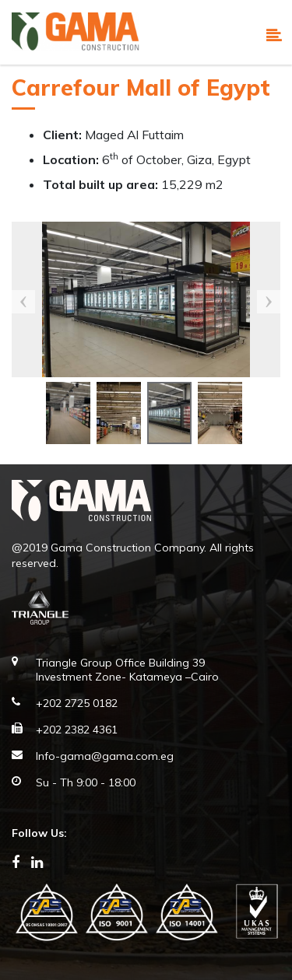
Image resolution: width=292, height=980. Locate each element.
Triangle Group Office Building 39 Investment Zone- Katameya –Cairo (127, 670)
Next (269, 302)
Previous (23, 302)
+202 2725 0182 (77, 703)
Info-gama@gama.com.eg (105, 756)
